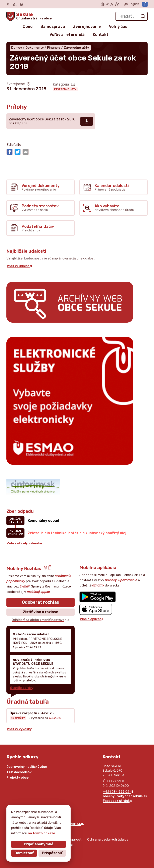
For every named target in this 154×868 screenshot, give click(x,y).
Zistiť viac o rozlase (41, 612)
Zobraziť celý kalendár (25, 543)
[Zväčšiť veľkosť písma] (117, 4)
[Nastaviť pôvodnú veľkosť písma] (112, 4)
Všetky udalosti (19, 266)
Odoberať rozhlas (41, 602)
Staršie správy (22, 688)
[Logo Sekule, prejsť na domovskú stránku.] (29, 16)
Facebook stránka (117, 801)
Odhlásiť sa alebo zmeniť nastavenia (41, 620)
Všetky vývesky (19, 729)
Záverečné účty (65, 89)
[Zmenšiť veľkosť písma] (107, 4)
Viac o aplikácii (91, 619)
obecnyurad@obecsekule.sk (125, 796)
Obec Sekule (42, 828)
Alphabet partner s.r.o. (66, 824)
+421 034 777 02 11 (118, 792)
